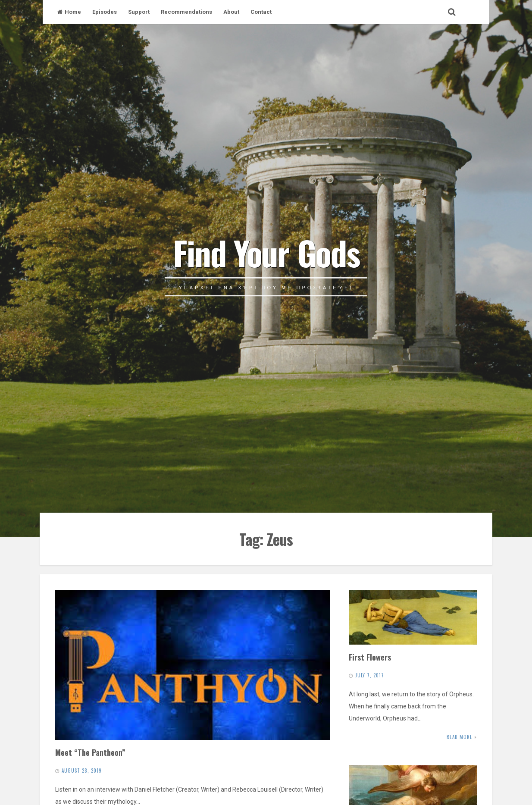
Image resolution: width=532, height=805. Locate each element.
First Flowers (370, 657)
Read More (460, 737)
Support (139, 12)
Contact (261, 12)
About (231, 12)
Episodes (105, 12)
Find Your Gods (266, 252)
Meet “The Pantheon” (90, 752)
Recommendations (186, 12)
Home (69, 12)
